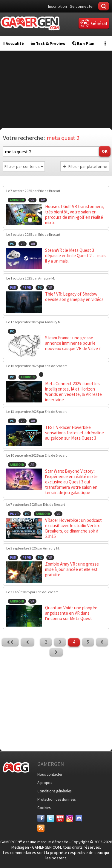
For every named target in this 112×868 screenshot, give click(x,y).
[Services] (41, 828)
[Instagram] (70, 818)
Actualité (14, 43)
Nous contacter (50, 774)
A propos (45, 783)
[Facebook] (41, 818)
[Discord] (79, 818)
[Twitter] (50, 818)
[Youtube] (60, 818)
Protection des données (56, 799)
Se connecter (82, 6)
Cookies (44, 808)
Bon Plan (83, 43)
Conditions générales (54, 791)
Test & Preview (48, 43)
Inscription (57, 6)
